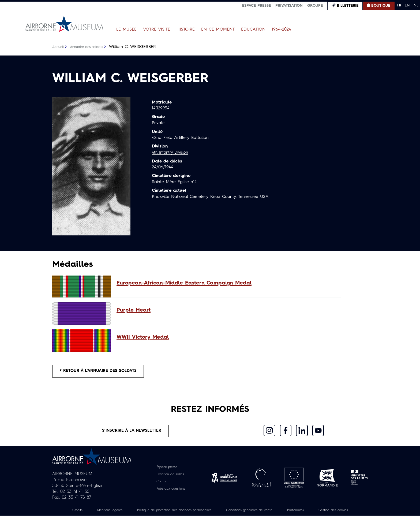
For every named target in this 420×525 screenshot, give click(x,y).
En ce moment (218, 29)
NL (416, 5)
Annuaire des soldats (90, 47)
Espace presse (256, 6)
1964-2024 (282, 29)
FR (399, 5)
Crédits (86, 513)
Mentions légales (122, 513)
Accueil (59, 47)
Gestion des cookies (210, 519)
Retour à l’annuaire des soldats (102, 372)
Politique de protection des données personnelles (194, 513)
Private (159, 123)
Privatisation (289, 6)
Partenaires (330, 513)
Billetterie (348, 6)
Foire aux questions (171, 492)
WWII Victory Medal (143, 337)
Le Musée (126, 29)
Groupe (315, 6)
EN (407, 5)
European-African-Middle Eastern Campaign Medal (184, 283)
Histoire (186, 29)
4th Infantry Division (172, 152)
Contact (161, 485)
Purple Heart (134, 310)
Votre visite (157, 29)
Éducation (253, 29)
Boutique (381, 6)
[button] (226, 283)
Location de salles (170, 478)
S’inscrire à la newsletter (132, 433)
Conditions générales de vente (279, 513)
